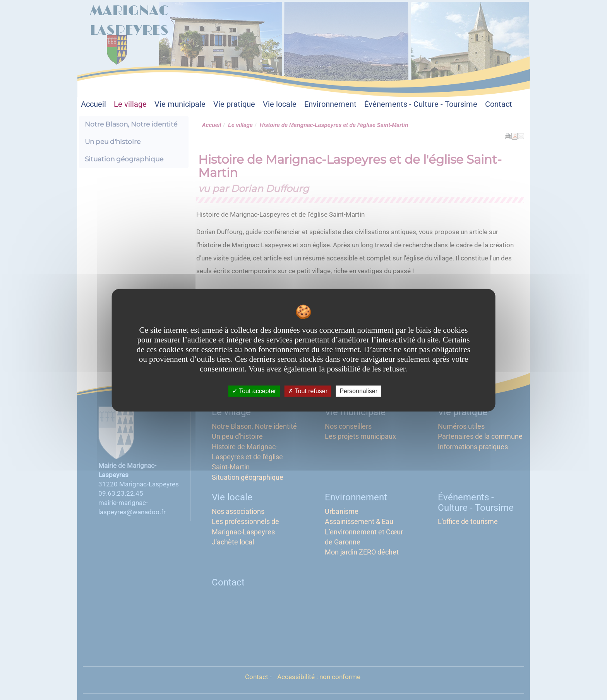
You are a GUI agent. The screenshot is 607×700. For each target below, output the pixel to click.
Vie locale (280, 104)
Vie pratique (234, 104)
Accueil (93, 104)
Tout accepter (254, 391)
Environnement (330, 104)
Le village (130, 104)
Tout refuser (308, 391)
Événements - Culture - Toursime (421, 104)
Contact (499, 104)
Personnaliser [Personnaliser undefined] (358, 391)
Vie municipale (180, 104)
